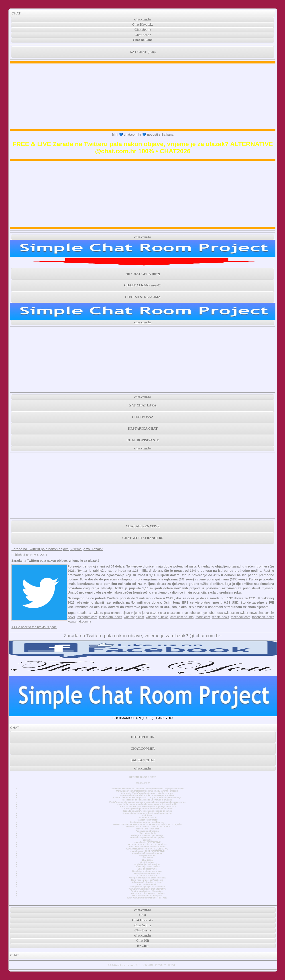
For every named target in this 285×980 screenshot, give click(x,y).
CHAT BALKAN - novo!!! (143, 285)
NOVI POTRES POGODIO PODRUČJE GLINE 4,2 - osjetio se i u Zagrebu (147, 824)
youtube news (213, 613)
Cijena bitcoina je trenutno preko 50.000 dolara (147, 827)
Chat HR (143, 941)
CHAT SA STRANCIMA (143, 297)
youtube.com (193, 613)
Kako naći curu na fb (147, 884)
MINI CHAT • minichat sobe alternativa (147, 847)
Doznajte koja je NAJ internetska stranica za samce (147, 811)
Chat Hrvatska (147, 862)
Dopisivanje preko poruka (147, 867)
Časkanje (147, 840)
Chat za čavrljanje (147, 833)
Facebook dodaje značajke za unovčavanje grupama (147, 800)
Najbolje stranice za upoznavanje (147, 835)
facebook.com (241, 617)
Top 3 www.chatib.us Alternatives (147, 891)
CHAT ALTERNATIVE (143, 526)
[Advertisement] (143, 96)
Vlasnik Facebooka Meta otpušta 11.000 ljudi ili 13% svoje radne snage (147, 798)
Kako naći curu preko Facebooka (147, 880)
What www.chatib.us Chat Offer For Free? (147, 898)
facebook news (263, 617)
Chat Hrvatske (143, 24)
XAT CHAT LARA (143, 405)
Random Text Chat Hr (147, 820)
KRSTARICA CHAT (143, 429)
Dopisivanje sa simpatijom (147, 864)
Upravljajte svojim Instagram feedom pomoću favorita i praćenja (147, 791)
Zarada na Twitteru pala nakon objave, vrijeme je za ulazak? (57, 549)
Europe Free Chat (147, 855)
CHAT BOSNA (143, 417)
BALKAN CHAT (143, 760)
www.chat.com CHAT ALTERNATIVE (147, 851)
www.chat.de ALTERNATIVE (147, 842)
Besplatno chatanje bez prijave (147, 871)
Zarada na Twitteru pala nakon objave (103, 613)
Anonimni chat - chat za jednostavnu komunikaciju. (147, 813)
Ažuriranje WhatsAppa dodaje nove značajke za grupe (147, 793)
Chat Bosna (147, 858)
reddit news (220, 617)
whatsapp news (157, 617)
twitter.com (231, 613)
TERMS (172, 965)
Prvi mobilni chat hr (147, 818)
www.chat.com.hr (79, 621)
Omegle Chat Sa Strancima (147, 873)
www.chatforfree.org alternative (147, 853)
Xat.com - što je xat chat (147, 829)
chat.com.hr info (182, 617)
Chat (143, 915)
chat (163, 613)
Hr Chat (143, 946)
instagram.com (87, 617)
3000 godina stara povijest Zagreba (147, 822)
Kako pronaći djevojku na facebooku (147, 887)
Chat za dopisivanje (147, 869)
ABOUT (135, 965)
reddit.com (203, 617)
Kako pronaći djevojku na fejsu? (147, 882)
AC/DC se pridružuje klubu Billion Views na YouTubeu (147, 809)
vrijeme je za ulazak (145, 613)
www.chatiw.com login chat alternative (147, 889)
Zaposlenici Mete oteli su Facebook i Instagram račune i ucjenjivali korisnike (147, 789)
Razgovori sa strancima (147, 831)
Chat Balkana (143, 40)
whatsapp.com (134, 617)
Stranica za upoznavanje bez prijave (147, 838)
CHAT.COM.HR (143, 749)
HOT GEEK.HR (143, 737)
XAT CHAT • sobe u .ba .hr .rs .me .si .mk (147, 844)
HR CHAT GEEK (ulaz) (143, 274)
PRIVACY (160, 965)
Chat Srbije (143, 30)
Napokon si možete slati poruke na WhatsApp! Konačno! (147, 795)
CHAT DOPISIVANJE (143, 440)
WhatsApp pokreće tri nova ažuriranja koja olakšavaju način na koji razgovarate (147, 802)
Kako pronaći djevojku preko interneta (147, 878)
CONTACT (147, 965)
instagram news (111, 617)
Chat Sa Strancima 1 (147, 876)
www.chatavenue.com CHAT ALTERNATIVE (147, 849)
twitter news (248, 613)
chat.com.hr (143, 19)
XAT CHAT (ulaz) (143, 52)
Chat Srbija (147, 860)
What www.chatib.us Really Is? (147, 896)
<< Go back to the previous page (34, 627)
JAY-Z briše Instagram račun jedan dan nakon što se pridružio (147, 804)
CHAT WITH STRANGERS (143, 538)
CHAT (16, 13)
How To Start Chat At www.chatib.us (147, 893)
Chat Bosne (143, 35)
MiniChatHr (147, 815)
